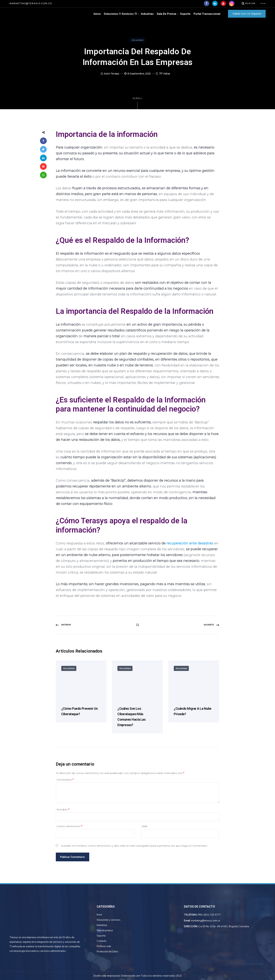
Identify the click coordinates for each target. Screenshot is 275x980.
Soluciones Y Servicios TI (120, 14)
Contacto (102, 941)
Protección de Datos (108, 952)
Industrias (147, 14)
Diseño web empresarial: (107, 976)
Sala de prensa (105, 930)
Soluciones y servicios (109, 920)
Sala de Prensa (166, 14)
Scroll (137, 103)
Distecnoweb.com (131, 976)
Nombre (63, 809)
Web (145, 826)
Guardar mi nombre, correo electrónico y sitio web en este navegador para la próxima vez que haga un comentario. (134, 846)
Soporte (185, 14)
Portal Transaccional (207, 14)
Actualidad (137, 40)
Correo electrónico (69, 826)
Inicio (97, 14)
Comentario (65, 780)
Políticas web (104, 946)
